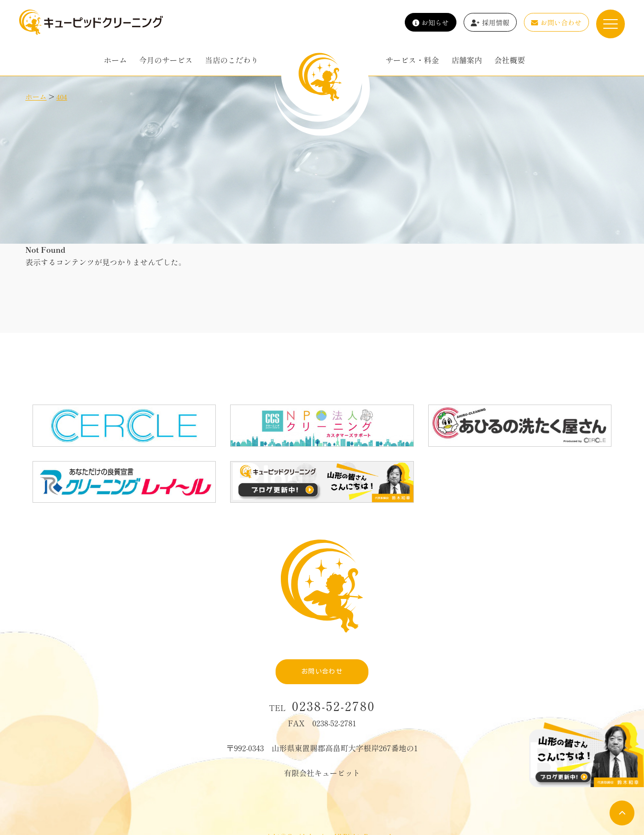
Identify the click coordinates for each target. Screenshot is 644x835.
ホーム (115, 60)
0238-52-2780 (333, 682)
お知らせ (431, 22)
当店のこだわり (232, 60)
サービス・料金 (412, 60)
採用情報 (490, 22)
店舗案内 (466, 60)
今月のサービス (166, 60)
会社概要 (510, 60)
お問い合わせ (556, 22)
